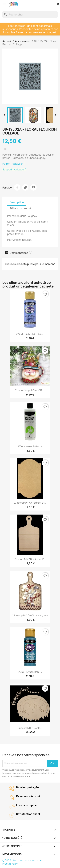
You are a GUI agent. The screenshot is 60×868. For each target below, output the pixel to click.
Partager (17, 187)
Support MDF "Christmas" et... (30, 503)
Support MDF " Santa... (30, 728)
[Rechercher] (30, 15)
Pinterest (33, 187)
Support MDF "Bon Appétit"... (30, 559)
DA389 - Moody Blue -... (30, 672)
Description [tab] (17, 202)
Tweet (25, 187)
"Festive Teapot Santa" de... (30, 390)
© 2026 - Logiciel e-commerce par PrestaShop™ (22, 862)
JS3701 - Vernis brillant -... (30, 446)
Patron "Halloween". (14, 164)
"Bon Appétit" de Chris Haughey (30, 615)
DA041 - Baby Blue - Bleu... (30, 334)
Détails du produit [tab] (21, 208)
